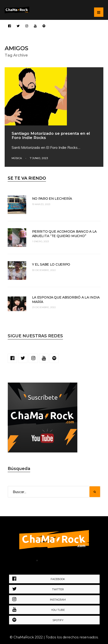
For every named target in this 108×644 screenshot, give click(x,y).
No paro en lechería (52, 199)
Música (17, 158)
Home (27, 561)
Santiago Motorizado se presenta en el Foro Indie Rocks (51, 135)
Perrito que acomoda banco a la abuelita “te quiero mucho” (64, 234)
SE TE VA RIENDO (27, 178)
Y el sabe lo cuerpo (51, 264)
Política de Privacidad (63, 561)
